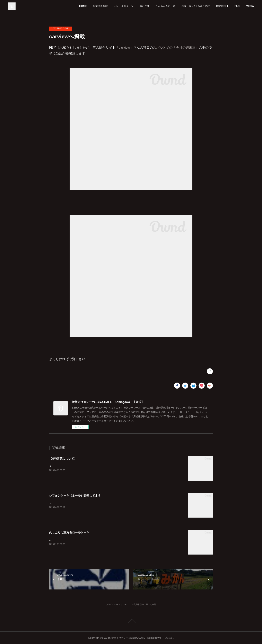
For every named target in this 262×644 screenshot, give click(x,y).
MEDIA (250, 6)
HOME (83, 6)
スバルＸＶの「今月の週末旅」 (176, 47)
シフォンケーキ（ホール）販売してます (75, 496)
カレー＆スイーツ (124, 6)
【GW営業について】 (63, 459)
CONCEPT (222, 6)
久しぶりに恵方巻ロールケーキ (69, 532)
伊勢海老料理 (100, 6)
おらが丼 (145, 6)
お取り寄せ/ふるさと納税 (196, 6)
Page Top (131, 621)
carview (124, 47)
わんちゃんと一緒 (165, 6)
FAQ (237, 6)
